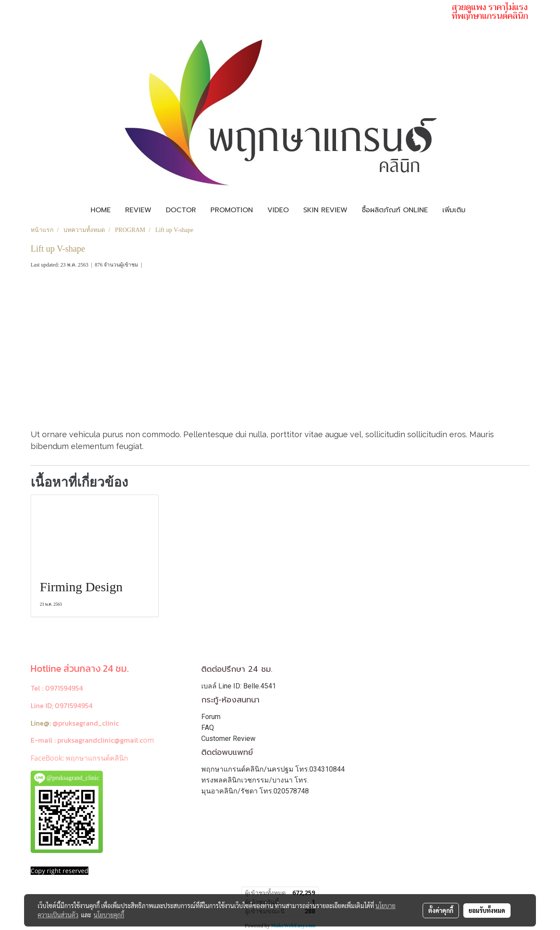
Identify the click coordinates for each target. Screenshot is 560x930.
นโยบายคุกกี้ (109, 915)
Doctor (181, 210)
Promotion (232, 210)
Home (101, 210)
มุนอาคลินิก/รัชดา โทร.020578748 (255, 791)
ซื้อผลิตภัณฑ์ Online (395, 210)
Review (138, 210)
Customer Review (228, 739)
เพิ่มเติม (454, 210)
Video (278, 210)
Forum (211, 717)
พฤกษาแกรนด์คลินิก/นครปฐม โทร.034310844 (273, 769)
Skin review (325, 210)
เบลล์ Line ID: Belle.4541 (239, 686)
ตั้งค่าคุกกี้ (441, 910)
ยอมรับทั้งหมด (487, 910)
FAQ (208, 728)
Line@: (41, 723)
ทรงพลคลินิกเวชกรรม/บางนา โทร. (255, 780)
